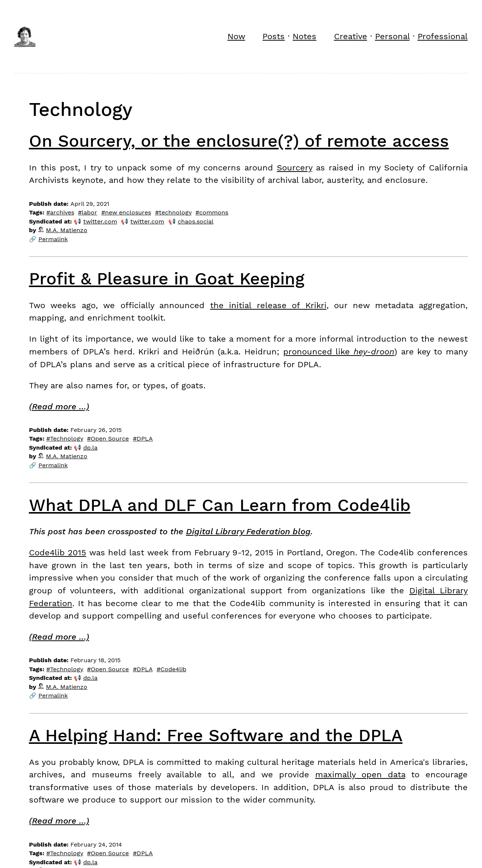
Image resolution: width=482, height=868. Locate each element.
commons (214, 212)
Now (236, 36)
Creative (351, 36)
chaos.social (196, 221)
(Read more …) (59, 406)
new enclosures (128, 212)
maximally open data (360, 774)
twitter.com (100, 221)
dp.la (90, 448)
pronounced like (339, 351)
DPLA (145, 439)
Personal (392, 36)
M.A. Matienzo (63, 230)
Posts (274, 36)
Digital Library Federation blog (248, 531)
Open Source (110, 439)
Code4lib (173, 669)
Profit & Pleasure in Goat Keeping (167, 279)
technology (175, 212)
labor (89, 212)
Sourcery (294, 167)
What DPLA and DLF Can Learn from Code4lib (220, 505)
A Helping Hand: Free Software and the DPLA (216, 735)
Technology (67, 439)
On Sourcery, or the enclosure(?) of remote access (239, 141)
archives (62, 212)
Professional (443, 36)
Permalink (53, 239)
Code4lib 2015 (58, 552)
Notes (304, 36)
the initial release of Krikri (268, 305)
